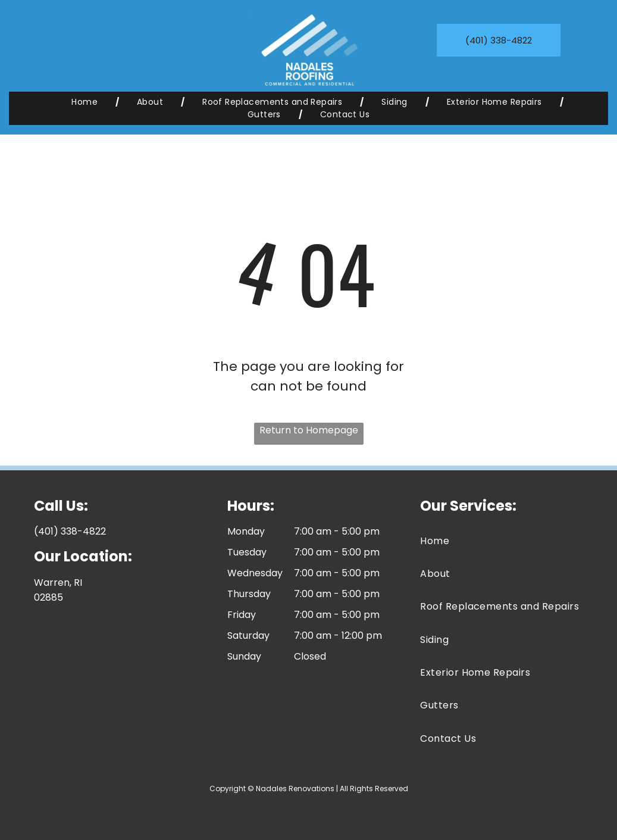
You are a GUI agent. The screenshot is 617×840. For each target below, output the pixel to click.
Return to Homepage (309, 430)
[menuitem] (86, 102)
